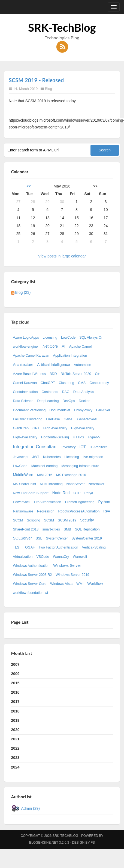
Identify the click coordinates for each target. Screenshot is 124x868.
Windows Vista (61, 584)
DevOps (69, 401)
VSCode (43, 557)
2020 (15, 730)
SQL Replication (87, 529)
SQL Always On (91, 338)
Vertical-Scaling (94, 547)
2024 (15, 767)
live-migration (93, 457)
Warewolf (80, 557)
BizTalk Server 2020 (76, 374)
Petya (89, 493)
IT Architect (98, 447)
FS (93, 843)
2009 (15, 674)
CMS (82, 383)
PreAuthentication (48, 502)
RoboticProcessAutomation (79, 511)
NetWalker (96, 484)
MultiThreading (51, 484)
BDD (53, 374)
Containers (50, 392)
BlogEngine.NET (44, 843)
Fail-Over (103, 410)
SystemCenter (57, 538)
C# (97, 374)
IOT (83, 447)
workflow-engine (25, 347)
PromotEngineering (80, 502)
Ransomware (23, 511)
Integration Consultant (35, 447)
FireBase (53, 419)
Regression (46, 511)
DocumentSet (60, 410)
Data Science (23, 401)
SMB (67, 529)
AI (63, 346)
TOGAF (29, 547)
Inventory (69, 447)
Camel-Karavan (25, 383)
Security (87, 520)
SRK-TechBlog (62, 28)
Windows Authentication (31, 566)
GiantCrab (21, 428)
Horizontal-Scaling (55, 437)
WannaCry (61, 557)
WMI (80, 584)
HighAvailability (83, 428)
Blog (49, 89)
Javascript (21, 457)
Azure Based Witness (29, 374)
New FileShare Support (31, 493)
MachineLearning (45, 466)
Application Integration (70, 356)
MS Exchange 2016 (71, 475)
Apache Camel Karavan (31, 356)
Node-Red (61, 493)
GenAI (69, 419)
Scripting (34, 520)
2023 (15, 758)
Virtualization (23, 557)
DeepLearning (48, 401)
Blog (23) (23, 292)
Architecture (23, 365)
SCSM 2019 (67, 520)
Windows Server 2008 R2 (33, 575)
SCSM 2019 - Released (36, 80)
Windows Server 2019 (72, 575)
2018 (15, 711)
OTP (77, 493)
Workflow (95, 583)
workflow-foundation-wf (31, 593)
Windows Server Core (30, 584)
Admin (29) (31, 808)
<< (29, 186)
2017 (15, 702)
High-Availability (25, 437)
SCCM (18, 520)
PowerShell (22, 502)
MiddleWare (23, 475)
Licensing (50, 338)
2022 (15, 748)
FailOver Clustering (28, 419)
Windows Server (67, 565)
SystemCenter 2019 (87, 538)
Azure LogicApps (26, 338)
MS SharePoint (25, 484)
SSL (39, 538)
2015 (15, 683)
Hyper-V (94, 437)
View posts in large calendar (62, 256)
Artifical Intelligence (54, 365)
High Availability (55, 428)
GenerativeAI (87, 419)
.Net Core (50, 346)
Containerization (25, 392)
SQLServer (22, 538)
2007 (15, 664)
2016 (15, 692)
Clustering (67, 383)
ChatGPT (48, 383)
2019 (15, 720)
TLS (16, 547)
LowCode (68, 338)
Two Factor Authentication (58, 547)
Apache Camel (81, 347)
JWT (36, 457)
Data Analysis (84, 392)
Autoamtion (83, 365)
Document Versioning (29, 410)
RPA (107, 511)
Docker (84, 401)
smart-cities (51, 529)
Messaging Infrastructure (80, 466)
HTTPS (78, 437)
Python (104, 502)
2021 (15, 739)
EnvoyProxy (83, 410)
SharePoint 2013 (26, 529)
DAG (66, 392)
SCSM (49, 520)
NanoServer (76, 484)
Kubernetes (52, 457)
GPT (36, 428)
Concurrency (99, 383)
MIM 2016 (45, 475)
